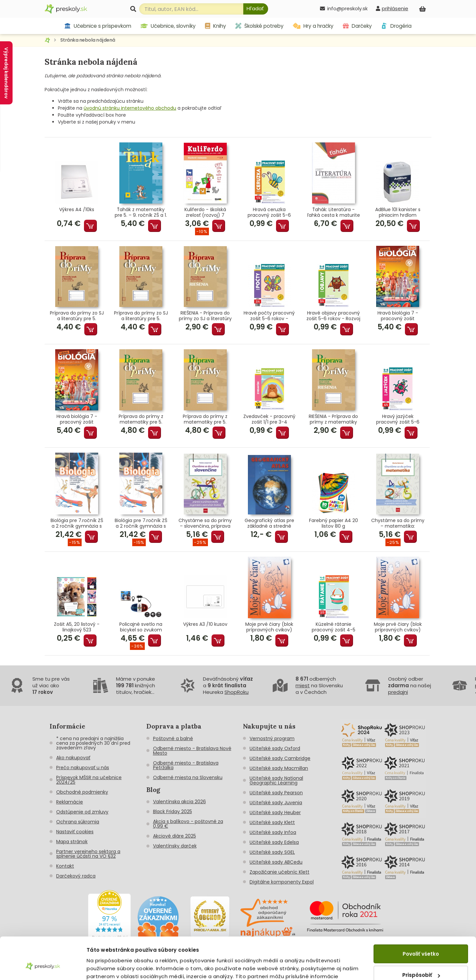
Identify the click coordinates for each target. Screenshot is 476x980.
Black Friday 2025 (173, 811)
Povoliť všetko (421, 918)
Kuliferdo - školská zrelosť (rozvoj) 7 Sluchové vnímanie (205, 212)
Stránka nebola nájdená (88, 40)
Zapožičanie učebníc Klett (279, 872)
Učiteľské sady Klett (272, 822)
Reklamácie (70, 802)
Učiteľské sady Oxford (275, 748)
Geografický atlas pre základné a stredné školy (269, 523)
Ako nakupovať (73, 758)
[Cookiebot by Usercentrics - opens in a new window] (43, 967)
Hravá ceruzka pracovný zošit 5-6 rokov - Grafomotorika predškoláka (269, 212)
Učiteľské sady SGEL (272, 852)
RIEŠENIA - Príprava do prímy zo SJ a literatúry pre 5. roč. (205, 316)
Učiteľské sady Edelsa (274, 842)
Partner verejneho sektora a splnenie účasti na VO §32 (88, 854)
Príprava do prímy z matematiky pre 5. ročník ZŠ (141, 419)
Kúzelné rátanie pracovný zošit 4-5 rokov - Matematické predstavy (334, 627)
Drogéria (396, 26)
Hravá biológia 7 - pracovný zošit (398, 316)
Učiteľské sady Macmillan (279, 768)
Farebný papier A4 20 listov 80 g (334, 523)
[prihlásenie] (392, 8)
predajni (398, 692)
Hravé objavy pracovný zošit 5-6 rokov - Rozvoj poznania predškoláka (333, 316)
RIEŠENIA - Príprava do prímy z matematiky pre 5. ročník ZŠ (333, 419)
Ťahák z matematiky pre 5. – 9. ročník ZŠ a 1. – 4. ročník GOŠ (141, 212)
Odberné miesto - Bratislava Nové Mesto (192, 751)
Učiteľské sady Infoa (273, 832)
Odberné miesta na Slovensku (188, 777)
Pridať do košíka (90, 226)
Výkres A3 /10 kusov (205, 624)
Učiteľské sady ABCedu (276, 862)
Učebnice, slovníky (168, 26)
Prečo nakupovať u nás (83, 768)
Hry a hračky (313, 26)
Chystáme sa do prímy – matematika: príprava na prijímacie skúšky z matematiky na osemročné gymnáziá (398, 523)
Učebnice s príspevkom (98, 26)
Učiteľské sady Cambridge (280, 758)
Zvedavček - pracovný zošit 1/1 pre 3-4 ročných (269, 419)
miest (303, 685)
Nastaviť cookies (75, 832)
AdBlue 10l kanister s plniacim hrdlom (398, 212)
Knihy (216, 26)
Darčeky (357, 26)
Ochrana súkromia (78, 822)
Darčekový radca (76, 876)
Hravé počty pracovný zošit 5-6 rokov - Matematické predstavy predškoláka (269, 316)
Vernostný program (272, 738)
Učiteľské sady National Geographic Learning (276, 780)
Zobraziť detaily (108, 967)
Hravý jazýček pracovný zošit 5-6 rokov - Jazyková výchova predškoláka (398, 419)
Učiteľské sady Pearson (276, 793)
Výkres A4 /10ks (77, 210)
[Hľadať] (256, 9)
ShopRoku (237, 692)
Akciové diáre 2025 (175, 836)
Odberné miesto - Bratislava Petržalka (186, 765)
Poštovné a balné (173, 738)
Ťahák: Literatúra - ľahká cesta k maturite (334, 212)
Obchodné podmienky (82, 792)
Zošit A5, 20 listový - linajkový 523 (77, 627)
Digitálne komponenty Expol (282, 882)
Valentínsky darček (175, 846)
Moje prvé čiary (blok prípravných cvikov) (269, 627)
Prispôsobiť (421, 940)
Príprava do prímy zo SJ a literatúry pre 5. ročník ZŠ (77, 316)
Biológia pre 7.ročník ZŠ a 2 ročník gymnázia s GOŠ (77, 523)
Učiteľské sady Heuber (275, 812)
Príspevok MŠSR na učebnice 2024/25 (89, 780)
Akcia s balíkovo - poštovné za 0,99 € (188, 824)
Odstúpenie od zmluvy (82, 812)
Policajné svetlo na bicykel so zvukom (141, 627)
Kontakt (65, 866)
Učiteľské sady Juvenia (276, 803)
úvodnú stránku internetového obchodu (130, 108)
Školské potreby (259, 26)
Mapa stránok (72, 842)
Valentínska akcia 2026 (179, 802)
